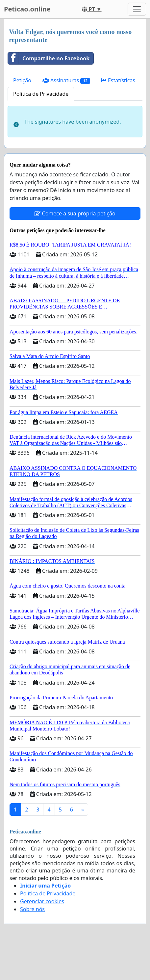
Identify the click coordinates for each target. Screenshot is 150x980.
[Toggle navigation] (137, 9)
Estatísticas (118, 80)
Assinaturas (66, 80)
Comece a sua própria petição (75, 213)
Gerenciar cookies (42, 901)
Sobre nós (32, 909)
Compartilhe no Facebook (49, 58)
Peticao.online (27, 9)
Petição (22, 80)
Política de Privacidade (41, 94)
